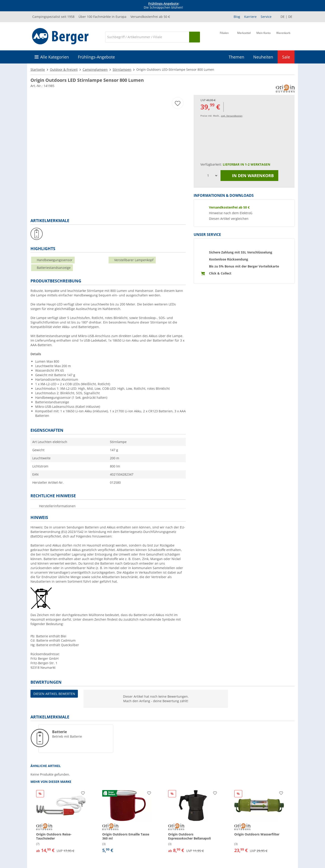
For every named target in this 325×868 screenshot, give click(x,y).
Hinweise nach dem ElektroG (231, 213)
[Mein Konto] (263, 37)
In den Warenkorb (249, 176)
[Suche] (147, 37)
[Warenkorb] (283, 37)
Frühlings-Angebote (163, 4)
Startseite (38, 69)
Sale (286, 57)
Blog (237, 17)
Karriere (250, 17)
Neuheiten (263, 57)
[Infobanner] (163, 6)
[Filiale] (224, 37)
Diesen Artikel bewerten (54, 694)
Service (266, 17)
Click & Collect (220, 273)
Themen (236, 57)
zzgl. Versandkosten (232, 116)
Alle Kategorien (55, 57)
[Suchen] (195, 37)
